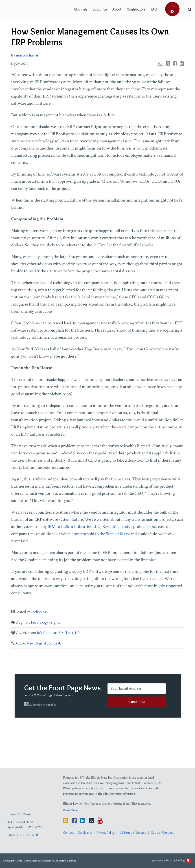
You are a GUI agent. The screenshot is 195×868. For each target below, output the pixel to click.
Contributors (136, 9)
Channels (81, 9)
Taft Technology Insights (42, 622)
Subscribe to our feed (40, 705)
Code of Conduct (162, 833)
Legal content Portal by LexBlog (171, 860)
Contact (68, 833)
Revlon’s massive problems (126, 527)
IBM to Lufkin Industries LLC (74, 527)
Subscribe (100, 9)
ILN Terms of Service (133, 833)
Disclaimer (85, 833)
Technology (39, 612)
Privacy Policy (106, 833)
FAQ (154, 9)
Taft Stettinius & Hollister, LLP (58, 633)
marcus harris (27, 55)
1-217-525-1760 (27, 835)
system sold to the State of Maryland (106, 534)
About (117, 9)
